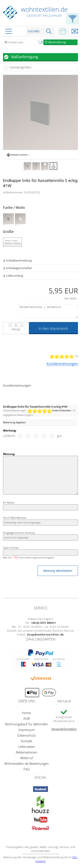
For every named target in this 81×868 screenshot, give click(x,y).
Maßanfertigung (25, 57)
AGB (26, 718)
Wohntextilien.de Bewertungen (27, 763)
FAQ (27, 769)
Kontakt (27, 741)
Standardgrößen (21, 67)
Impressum (27, 730)
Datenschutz (26, 735)
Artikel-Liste (16, 42)
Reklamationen (26, 752)
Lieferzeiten (27, 747)
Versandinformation (64, 729)
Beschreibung (57, 42)
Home (26, 713)
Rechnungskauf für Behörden (26, 724)
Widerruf (26, 758)
